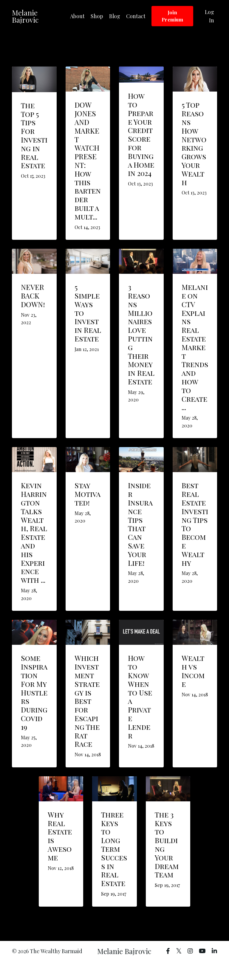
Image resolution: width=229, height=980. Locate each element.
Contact (136, 16)
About (77, 16)
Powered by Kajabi (200, 965)
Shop (97, 16)
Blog (114, 16)
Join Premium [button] (172, 16)
